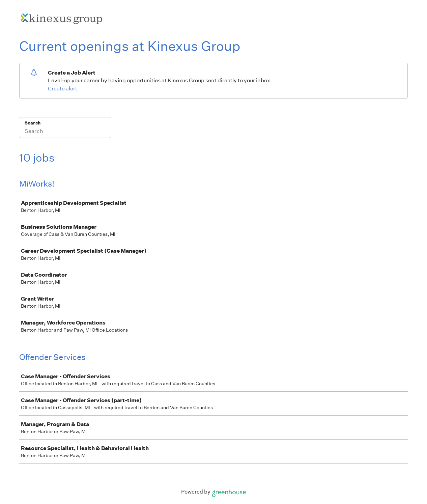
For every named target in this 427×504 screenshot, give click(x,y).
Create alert (63, 89)
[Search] (65, 132)
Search (33, 123)
